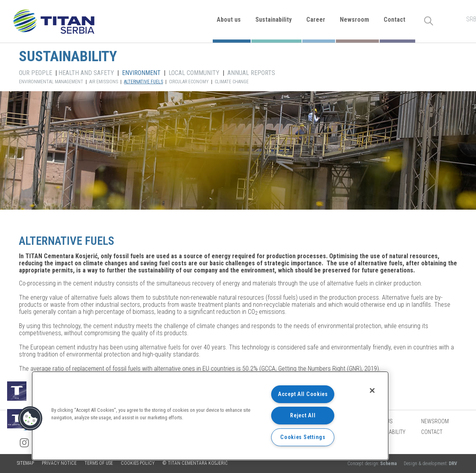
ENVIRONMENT (141, 73)
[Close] (372, 390)
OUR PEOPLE (36, 73)
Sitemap (25, 463)
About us (229, 20)
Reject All (303, 416)
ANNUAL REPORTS (251, 73)
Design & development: (430, 464)
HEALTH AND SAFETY (86, 73)
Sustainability (274, 20)
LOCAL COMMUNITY (194, 73)
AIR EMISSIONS (104, 82)
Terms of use (99, 463)
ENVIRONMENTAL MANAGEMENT (51, 82)
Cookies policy (138, 463)
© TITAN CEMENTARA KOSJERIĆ (195, 463)
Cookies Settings (303, 437)
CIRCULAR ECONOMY (189, 82)
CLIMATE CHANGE (232, 82)
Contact (394, 20)
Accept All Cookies (303, 394)
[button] (30, 419)
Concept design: (373, 464)
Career (316, 20)
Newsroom (354, 20)
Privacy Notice (59, 463)
